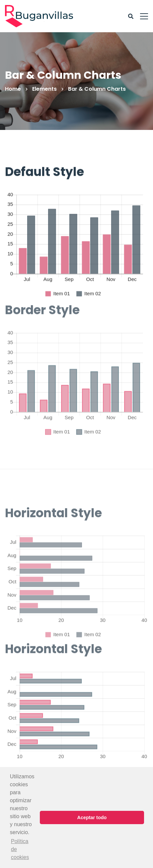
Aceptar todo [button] (92, 817)
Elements (44, 89)
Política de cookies (20, 849)
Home (13, 89)
